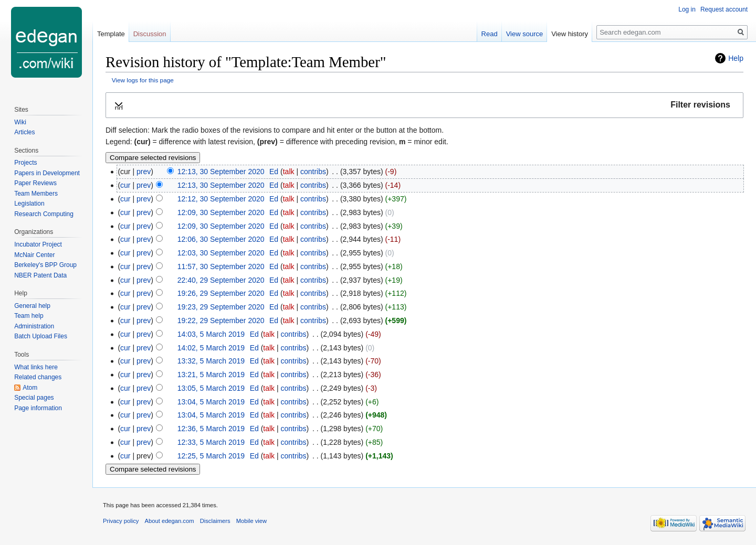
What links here (36, 367)
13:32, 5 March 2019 (211, 361)
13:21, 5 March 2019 (211, 375)
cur (125, 185)
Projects (25, 163)
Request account (724, 9)
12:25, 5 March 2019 (211, 456)
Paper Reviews (35, 183)
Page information (38, 408)
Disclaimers (215, 521)
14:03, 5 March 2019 (211, 334)
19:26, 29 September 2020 (221, 293)
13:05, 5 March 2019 (211, 388)
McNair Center (34, 255)
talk (289, 172)
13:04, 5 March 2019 (211, 402)
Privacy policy (121, 521)
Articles (24, 132)
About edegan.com (170, 521)
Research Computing (44, 214)
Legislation (29, 204)
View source (525, 34)
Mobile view (251, 521)
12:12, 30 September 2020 (221, 199)
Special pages (34, 398)
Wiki (20, 122)
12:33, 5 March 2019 (211, 442)
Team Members (36, 194)
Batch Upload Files (41, 336)
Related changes (38, 377)
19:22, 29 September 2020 (221, 320)
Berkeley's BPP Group (45, 265)
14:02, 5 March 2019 (211, 348)
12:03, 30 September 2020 (221, 253)
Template (111, 34)
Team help (29, 316)
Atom (30, 388)
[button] (424, 105)
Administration (34, 326)
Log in (687, 9)
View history (570, 34)
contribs (313, 172)
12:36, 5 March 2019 (211, 429)
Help (736, 58)
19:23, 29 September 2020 (221, 307)
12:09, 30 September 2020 (221, 212)
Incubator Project (38, 244)
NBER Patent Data (40, 275)
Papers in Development (47, 173)
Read (490, 34)
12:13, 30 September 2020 (221, 172)
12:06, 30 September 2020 (221, 239)
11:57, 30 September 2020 (221, 266)
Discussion (150, 34)
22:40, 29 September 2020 (221, 280)
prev (144, 172)
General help (32, 306)
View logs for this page (143, 80)
